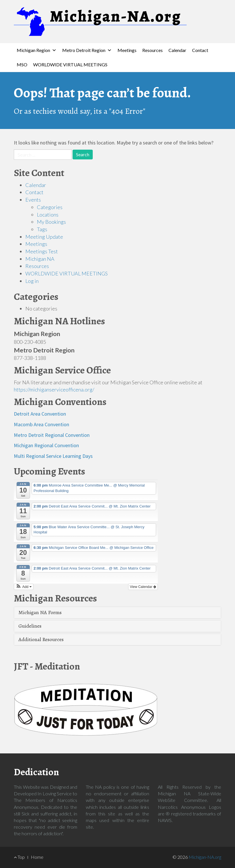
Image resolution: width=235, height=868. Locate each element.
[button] (24, 587)
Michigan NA (40, 259)
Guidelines (30, 626)
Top (19, 857)
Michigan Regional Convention (46, 445)
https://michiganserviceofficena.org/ (54, 389)
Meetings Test (42, 251)
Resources (152, 50)
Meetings (127, 50)
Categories (50, 207)
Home (37, 857)
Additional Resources (41, 639)
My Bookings (51, 222)
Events (33, 200)
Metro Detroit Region (84, 50)
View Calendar (143, 587)
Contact (200, 50)
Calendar (177, 50)
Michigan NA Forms (40, 612)
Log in (32, 281)
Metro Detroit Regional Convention (52, 435)
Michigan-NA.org (205, 857)
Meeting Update (44, 237)
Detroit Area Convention (40, 414)
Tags (42, 229)
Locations (48, 215)
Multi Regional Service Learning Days (53, 456)
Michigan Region (33, 50)
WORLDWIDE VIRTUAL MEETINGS (70, 64)
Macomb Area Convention (41, 424)
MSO (22, 64)
